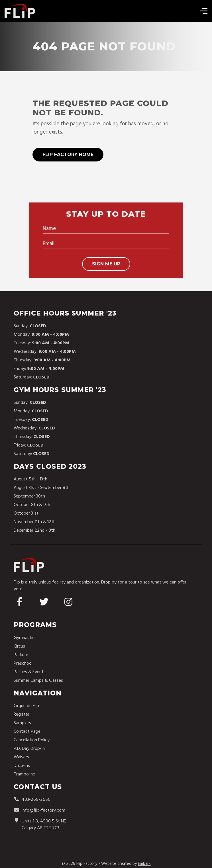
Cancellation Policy (32, 740)
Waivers (21, 757)
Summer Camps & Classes (38, 681)
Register (22, 715)
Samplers (22, 723)
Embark (144, 864)
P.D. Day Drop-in (29, 749)
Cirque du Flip (26, 706)
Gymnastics (25, 638)
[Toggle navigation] (202, 11)
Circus (19, 646)
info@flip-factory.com (39, 810)
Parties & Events (30, 672)
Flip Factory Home (68, 154)
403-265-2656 (32, 800)
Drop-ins (22, 766)
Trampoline (24, 774)
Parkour (21, 655)
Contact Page (27, 732)
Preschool (23, 664)
